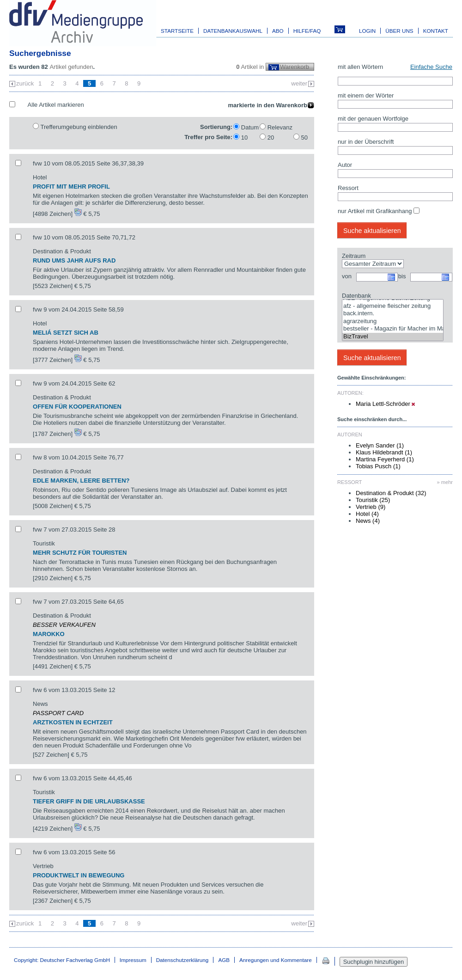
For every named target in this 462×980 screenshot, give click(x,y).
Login (367, 31)
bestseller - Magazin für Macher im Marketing (393, 329)
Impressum (133, 960)
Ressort (348, 188)
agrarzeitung (393, 322)
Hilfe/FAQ (307, 31)
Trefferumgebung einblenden (79, 127)
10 (244, 138)
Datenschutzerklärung (182, 960)
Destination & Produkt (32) (391, 493)
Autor (345, 165)
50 (304, 138)
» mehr (445, 482)
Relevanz (280, 127)
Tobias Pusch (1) (378, 466)
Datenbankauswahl (233, 31)
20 (271, 138)
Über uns (399, 31)
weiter (299, 83)
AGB (224, 960)
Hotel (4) (367, 514)
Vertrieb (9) (371, 507)
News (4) (368, 521)
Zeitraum (354, 256)
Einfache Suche (431, 67)
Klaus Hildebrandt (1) (384, 452)
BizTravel (393, 337)
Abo (278, 31)
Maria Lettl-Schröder (385, 404)
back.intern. (393, 314)
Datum (250, 127)
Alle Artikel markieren (56, 105)
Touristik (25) (373, 500)
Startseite (177, 31)
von (347, 276)
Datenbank (356, 296)
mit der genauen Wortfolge (373, 119)
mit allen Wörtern (360, 67)
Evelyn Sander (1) (380, 445)
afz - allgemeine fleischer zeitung (393, 306)
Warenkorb (295, 67)
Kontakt (436, 31)
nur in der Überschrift (366, 142)
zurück (25, 83)
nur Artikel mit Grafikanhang (375, 211)
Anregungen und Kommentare (276, 960)
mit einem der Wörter (366, 95)
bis (402, 276)
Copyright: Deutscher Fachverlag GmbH (62, 960)
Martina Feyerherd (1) (385, 459)
